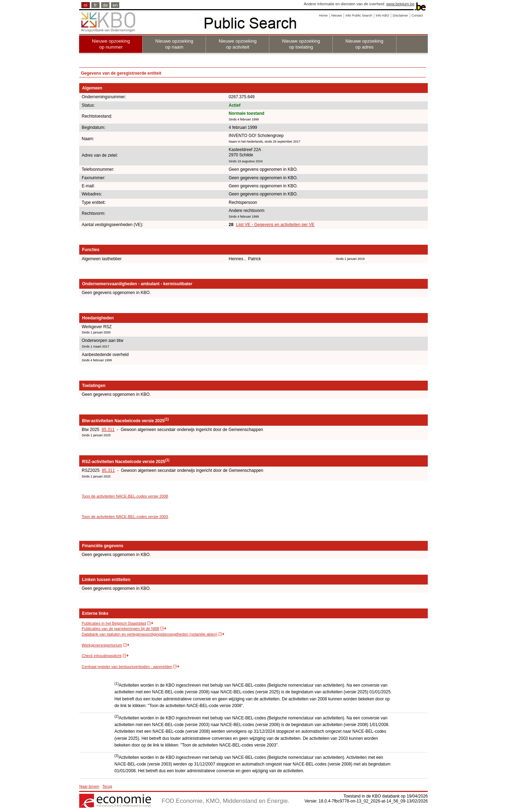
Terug (107, 786)
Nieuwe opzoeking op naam (174, 44)
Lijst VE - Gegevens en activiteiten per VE (276, 225)
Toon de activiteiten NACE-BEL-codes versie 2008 (125, 496)
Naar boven (89, 786)
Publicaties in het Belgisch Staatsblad (114, 623)
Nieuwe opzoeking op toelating (301, 44)
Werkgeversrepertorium (102, 645)
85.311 (108, 430)
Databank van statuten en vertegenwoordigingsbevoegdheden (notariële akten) (149, 634)
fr (95, 5)
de (105, 5)
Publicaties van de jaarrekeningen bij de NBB (120, 629)
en (115, 5)
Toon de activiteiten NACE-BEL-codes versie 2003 (125, 517)
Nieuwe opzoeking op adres (364, 44)
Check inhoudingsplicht (102, 656)
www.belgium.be (400, 4)
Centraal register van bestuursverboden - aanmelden (127, 667)
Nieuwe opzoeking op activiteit (238, 44)
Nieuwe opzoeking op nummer (111, 44)
